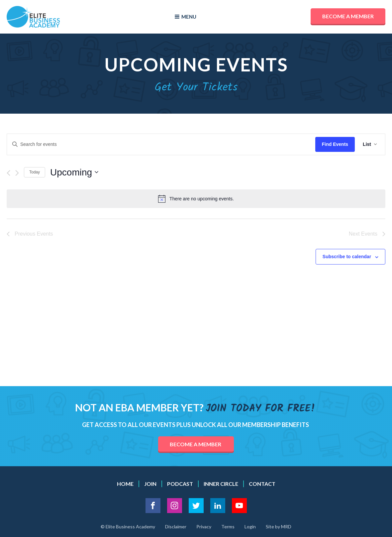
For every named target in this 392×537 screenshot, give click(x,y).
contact (262, 484)
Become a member (348, 16)
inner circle (221, 484)
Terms (228, 527)
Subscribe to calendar (347, 257)
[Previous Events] (8, 173)
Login (250, 527)
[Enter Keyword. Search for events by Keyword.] (161, 144)
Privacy (204, 527)
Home (125, 484)
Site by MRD (279, 527)
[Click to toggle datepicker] (74, 172)
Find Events (335, 144)
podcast (180, 484)
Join (150, 484)
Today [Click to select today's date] (35, 172)
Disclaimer (176, 527)
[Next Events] (17, 173)
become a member (196, 444)
